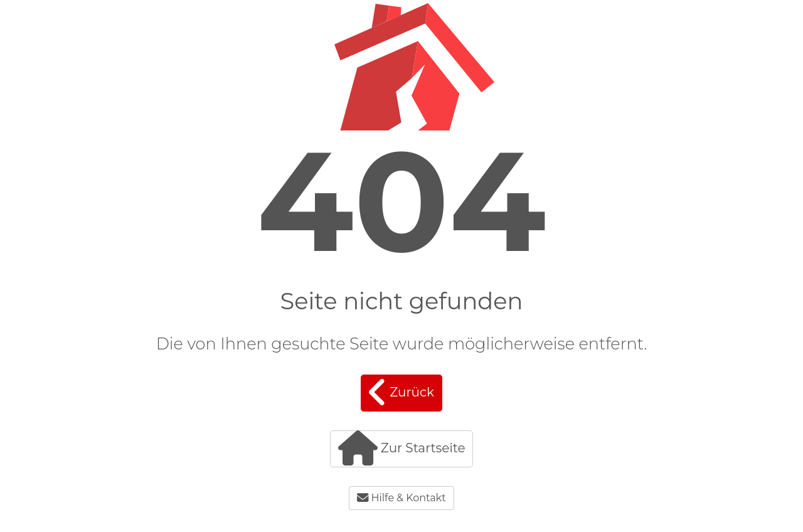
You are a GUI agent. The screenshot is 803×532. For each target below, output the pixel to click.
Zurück (401, 392)
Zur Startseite (402, 448)
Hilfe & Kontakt (401, 498)
